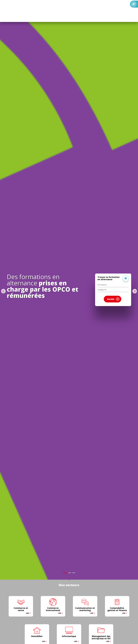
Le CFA (20, 5)
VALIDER (113, 299)
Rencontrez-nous (76, 2)
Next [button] (135, 291)
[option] (69, 290)
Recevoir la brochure (101, 2)
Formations (29, 5)
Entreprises (52, 5)
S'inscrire (75, 7)
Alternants (41, 5)
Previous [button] (4, 291)
